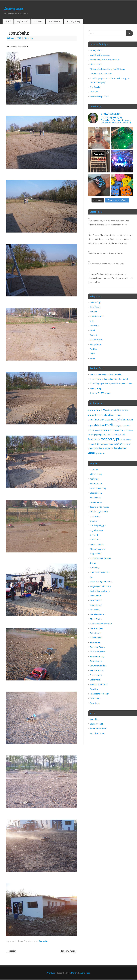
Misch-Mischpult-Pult (100, 96)
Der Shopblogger (98, 526)
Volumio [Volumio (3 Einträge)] (101, 453)
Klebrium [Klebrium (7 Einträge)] (99, 425)
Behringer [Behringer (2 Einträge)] (125, 410)
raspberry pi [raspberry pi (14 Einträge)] (110, 439)
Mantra (74, 973)
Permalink (43, 941)
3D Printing (95, 302)
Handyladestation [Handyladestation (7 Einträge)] (122, 420)
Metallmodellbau (98, 614)
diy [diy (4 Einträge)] (101, 415)
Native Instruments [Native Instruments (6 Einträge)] (111, 430)
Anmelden (95, 719)
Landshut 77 (96, 600)
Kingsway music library (100, 586)
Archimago (95, 479)
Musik (93, 330)
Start (8, 21)
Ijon (92, 577)
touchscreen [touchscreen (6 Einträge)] (106, 448)
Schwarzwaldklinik (98, 666)
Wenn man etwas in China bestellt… (106, 374)
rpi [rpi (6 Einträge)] (97, 444)
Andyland (14, 9)
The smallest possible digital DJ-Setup (107, 69)
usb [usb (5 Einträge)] (125, 448)
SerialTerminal (97, 670)
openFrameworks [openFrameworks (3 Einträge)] (106, 434)
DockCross (95, 540)
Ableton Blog (96, 474)
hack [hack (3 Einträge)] (109, 420)
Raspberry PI (96, 340)
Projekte (94, 335)
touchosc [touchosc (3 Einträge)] (95, 448)
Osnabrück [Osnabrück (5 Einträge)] (120, 434)
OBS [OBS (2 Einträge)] (89, 435)
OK (128, 33)
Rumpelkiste (96, 344)
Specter (11, 951)
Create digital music (99, 511)
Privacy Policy (74, 21)
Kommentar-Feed (98, 728)
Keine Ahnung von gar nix (102, 582)
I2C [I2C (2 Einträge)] (89, 426)
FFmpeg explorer (98, 549)
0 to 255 (94, 469)
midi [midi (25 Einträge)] (109, 425)
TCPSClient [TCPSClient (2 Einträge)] (126, 444)
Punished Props (97, 647)
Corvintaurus (96, 502)
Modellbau (29, 38)
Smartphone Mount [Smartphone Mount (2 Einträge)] (106, 444)
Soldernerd (95, 680)
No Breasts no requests (101, 624)
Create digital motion (100, 507)
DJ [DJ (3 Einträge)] (104, 415)
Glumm (93, 563)
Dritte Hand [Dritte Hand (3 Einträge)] (117, 415)
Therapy (94, 92)
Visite (93, 358)
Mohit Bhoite (96, 619)
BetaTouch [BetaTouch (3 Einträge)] (92, 415)
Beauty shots (96, 50)
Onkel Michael (96, 628)
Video (93, 354)
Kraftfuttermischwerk (100, 591)
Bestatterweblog (98, 488)
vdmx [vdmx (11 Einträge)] (92, 453)
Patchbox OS (96, 638)
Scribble (94, 349)
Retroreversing (97, 656)
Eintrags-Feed (97, 724)
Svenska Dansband (99, 684)
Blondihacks (95, 497)
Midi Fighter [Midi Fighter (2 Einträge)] (118, 426)
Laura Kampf (96, 605)
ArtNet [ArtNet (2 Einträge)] (108, 410)
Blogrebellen (96, 493)
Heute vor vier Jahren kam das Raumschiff (109, 379)
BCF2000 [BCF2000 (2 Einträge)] (118, 410)
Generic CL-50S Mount (100, 393)
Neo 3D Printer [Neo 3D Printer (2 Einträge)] (128, 431)
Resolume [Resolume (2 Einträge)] (91, 444)
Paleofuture (95, 633)
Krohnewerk (96, 596)
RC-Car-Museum (98, 652)
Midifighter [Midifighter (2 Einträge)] (126, 426)
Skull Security (96, 675)
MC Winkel (95, 610)
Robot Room (96, 661)
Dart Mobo (95, 516)
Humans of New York (100, 572)
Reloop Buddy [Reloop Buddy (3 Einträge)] (125, 440)
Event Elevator (97, 544)
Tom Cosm (95, 698)
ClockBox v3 (96, 64)
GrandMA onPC (97, 316)
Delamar (94, 521)
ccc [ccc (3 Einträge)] (98, 415)
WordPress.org (97, 733)
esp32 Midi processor (100, 55)
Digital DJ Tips (96, 530)
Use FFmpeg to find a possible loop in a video (111, 384)
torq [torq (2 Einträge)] (89, 448)
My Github (22, 21)
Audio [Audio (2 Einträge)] (113, 410)
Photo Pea (95, 642)
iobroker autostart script (101, 74)
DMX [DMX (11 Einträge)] (108, 415)
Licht (92, 321)
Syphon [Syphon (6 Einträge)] (118, 444)
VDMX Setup (96, 388)
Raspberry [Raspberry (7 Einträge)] (94, 439)
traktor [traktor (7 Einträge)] (118, 448)
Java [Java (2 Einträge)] (92, 426)
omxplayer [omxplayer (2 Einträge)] (95, 435)
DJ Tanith (94, 535)
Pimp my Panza (69, 951)
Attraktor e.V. (96, 483)
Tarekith (94, 689)
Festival (94, 312)
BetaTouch (95, 307)
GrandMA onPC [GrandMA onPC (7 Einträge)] (97, 420)
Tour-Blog (95, 703)
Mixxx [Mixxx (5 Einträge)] (91, 430)
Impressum (55, 21)
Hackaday (95, 568)
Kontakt (38, 21)
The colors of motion (100, 694)
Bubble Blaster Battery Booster (105, 60)
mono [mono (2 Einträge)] (97, 431)
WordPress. (85, 973)
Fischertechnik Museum (101, 558)
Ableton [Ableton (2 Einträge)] (90, 410)
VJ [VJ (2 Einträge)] (97, 453)
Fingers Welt (96, 554)
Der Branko (95, 87)
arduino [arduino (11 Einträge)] (99, 409)
